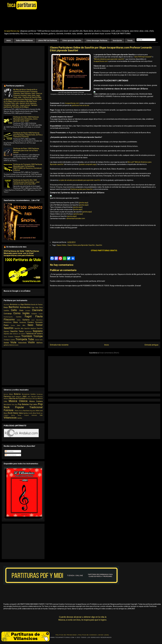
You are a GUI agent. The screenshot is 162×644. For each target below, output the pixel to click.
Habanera (19, 397)
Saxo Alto (21, 325)
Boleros (17, 394)
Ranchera (26, 411)
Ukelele (6, 343)
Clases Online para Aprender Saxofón (81, 245)
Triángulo (17, 337)
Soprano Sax (8, 334)
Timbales (11, 337)
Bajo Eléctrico (26, 304)
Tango (19, 415)
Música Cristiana (36, 401)
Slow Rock (36, 413)
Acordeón (7, 305)
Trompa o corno (9, 340)
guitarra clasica (9, 345)
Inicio (9, 40)
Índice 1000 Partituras (24, 40)
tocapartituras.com (101, 61)
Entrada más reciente (59, 345)
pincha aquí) (78, 209)
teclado (16, 345)
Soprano (38, 331)
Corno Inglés (21, 313)
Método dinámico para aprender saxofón (109, 59)
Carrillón (6, 310)
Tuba (31, 339)
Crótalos (34, 314)
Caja (33, 307)
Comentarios (11, 455)
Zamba (20, 418)
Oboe (15, 322)
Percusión (39, 322)
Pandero (31, 322)
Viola (13, 342)
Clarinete (37, 310)
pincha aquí (83, 203)
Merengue (29, 399)
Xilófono (40, 343)
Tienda (130, 40)
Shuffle (30, 413)
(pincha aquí (77, 207)
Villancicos (10, 418)
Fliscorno (9, 319)
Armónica (14, 304)
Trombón (27, 336)
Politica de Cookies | (88, 635)
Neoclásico (8, 404)
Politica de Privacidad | (67, 635)
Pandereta (23, 322)
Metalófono (8, 322)
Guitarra (26, 320)
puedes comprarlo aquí (88, 164)
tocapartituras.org (12, 31)
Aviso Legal (104, 635)
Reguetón (33, 411)
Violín (31, 342)
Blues (11, 394)
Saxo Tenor (35, 325)
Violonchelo (22, 343)
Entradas (9, 451)
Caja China (39, 307)
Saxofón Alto (19, 328)
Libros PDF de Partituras (48, 40)
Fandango (40, 394)
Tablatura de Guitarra (19, 334)
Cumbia (33, 394)
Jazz (24, 396)
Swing (13, 415)
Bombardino (25, 307)
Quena (13, 325)
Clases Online (62, 245)
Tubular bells (39, 340)
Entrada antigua (151, 345)
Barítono (14, 307)
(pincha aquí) (87, 212)
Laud (33, 320)
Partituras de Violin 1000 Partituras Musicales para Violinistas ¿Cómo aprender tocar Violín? (26, 119)
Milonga (35, 399)
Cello (14, 310)
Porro (17, 411)
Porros (21, 411)
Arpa (19, 305)
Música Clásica (18, 401)
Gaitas (19, 320)
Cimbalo (28, 311)
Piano (6, 325)
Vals (41, 415)
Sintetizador (28, 332)
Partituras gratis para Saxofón (82, 189)
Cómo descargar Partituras (97, 40)
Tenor (5, 337)
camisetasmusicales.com (76, 218)
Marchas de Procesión (17, 398)
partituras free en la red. (81, 105)
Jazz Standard (32, 397)
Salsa (21, 413)
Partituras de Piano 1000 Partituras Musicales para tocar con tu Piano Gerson (26, 150)
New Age (15, 405)
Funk (13, 396)
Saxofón (99, 245)
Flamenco (7, 396)
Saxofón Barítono (30, 328)
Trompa (38, 336)
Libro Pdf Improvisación (143, 57)
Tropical (26, 415)
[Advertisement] (62, 20)
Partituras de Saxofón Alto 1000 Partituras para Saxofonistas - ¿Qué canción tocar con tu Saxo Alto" (26, 182)
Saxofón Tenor (17, 331)
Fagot (28, 316)
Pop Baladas (23, 404)
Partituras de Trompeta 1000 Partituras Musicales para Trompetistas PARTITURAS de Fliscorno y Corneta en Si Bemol (28, 167)
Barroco (6, 394)
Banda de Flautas (37, 304)
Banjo (6, 307)
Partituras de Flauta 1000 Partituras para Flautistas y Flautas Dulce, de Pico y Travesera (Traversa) (28, 135)
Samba (26, 413)
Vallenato (34, 415)
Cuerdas (19, 317)
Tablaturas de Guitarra (34, 334)
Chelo (21, 310)
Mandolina (39, 320)
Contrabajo (8, 314)
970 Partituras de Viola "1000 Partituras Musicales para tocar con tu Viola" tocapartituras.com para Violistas (21, 253)
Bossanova (26, 394)
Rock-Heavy (13, 413)
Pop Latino (33, 404)
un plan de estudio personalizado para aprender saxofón (79, 180)
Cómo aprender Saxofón (72, 40)
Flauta (39, 316)
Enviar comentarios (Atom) (109, 353)
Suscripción (117, 40)
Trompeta (21, 339)
